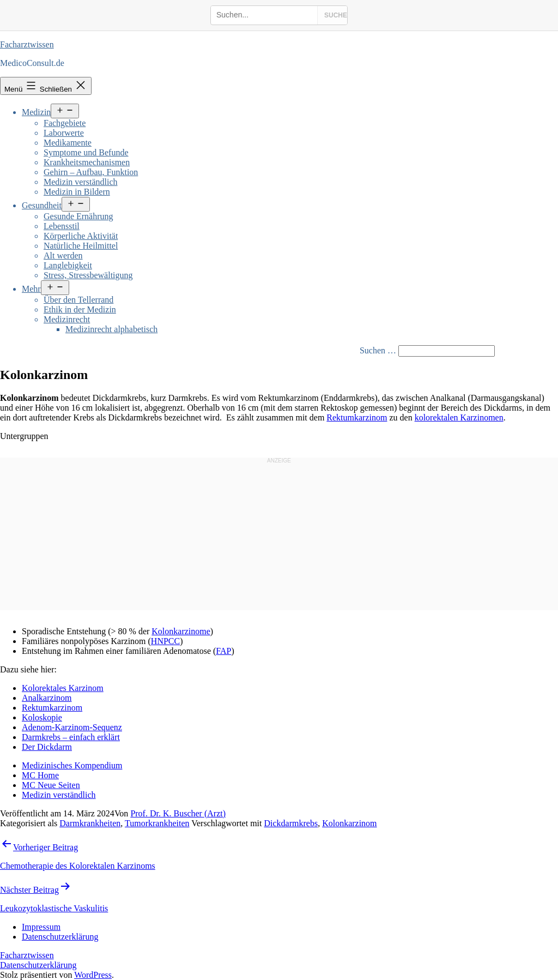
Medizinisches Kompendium (72, 765)
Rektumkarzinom (357, 417)
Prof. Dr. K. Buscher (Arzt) (178, 813)
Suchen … (378, 350)
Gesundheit (42, 205)
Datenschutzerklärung (38, 965)
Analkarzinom (47, 698)
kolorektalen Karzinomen (459, 417)
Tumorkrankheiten (157, 823)
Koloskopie (42, 717)
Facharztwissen (27, 44)
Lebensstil (62, 226)
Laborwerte (64, 133)
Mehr (31, 289)
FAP (223, 651)
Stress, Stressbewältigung (88, 275)
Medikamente (68, 143)
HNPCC (165, 641)
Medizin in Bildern (77, 192)
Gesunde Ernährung (78, 216)
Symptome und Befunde (86, 152)
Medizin (36, 112)
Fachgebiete (65, 123)
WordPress (93, 975)
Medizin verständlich (81, 182)
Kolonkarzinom (349, 823)
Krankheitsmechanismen (87, 162)
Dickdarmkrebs (291, 823)
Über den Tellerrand (78, 300)
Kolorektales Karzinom (63, 688)
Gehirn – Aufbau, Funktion (91, 172)
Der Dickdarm (47, 747)
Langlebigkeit (68, 265)
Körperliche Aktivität (81, 236)
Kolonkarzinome (181, 631)
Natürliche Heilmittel (81, 246)
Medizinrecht (67, 319)
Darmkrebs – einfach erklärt (71, 737)
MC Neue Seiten (51, 785)
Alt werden (63, 255)
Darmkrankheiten (90, 823)
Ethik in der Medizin (80, 309)
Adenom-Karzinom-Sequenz (72, 727)
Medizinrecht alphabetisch (111, 329)
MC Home (40, 775)
